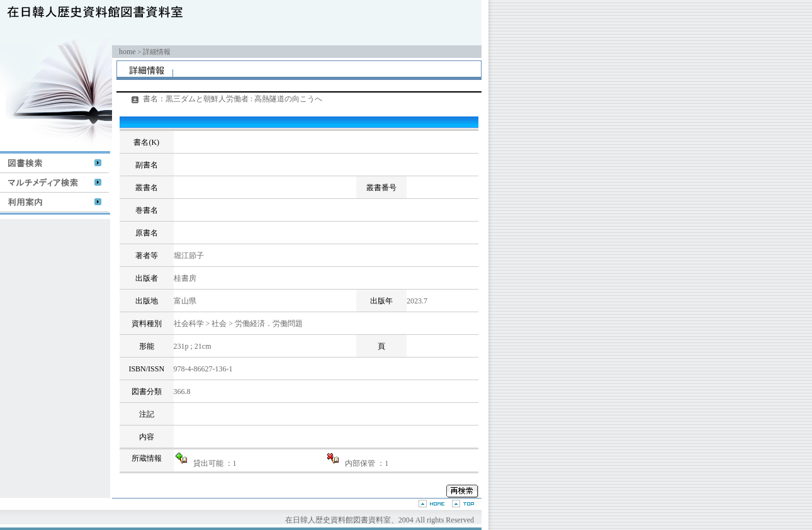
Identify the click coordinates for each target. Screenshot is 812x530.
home (127, 52)
